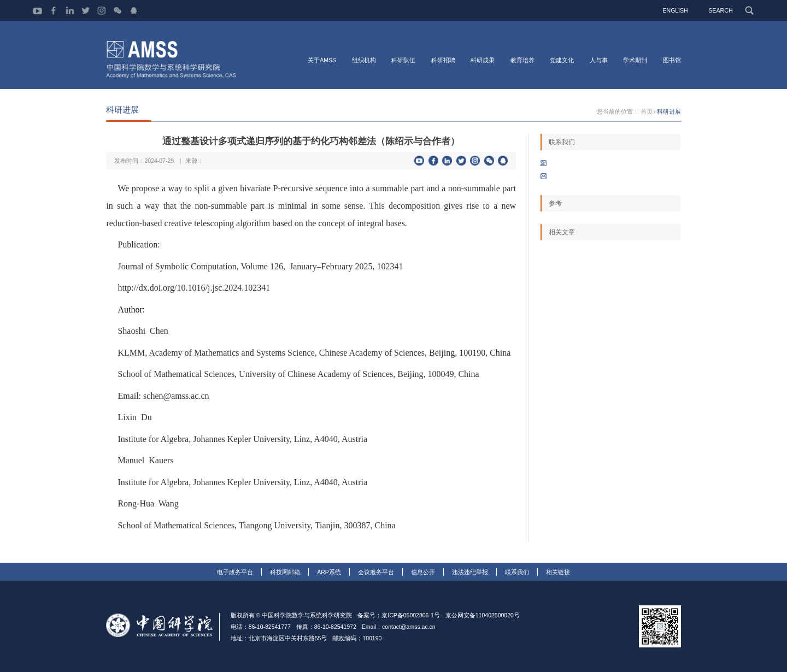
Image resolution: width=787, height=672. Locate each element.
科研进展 (669, 112)
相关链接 (558, 572)
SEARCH (721, 10)
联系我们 (517, 572)
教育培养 (522, 60)
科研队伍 (403, 60)
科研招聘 (443, 60)
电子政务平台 (235, 572)
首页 (647, 112)
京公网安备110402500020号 (483, 615)
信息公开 (423, 572)
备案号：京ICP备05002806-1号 (399, 615)
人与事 (599, 60)
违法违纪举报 (470, 572)
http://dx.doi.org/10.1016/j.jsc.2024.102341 (194, 288)
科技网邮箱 (285, 572)
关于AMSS (322, 60)
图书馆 (672, 60)
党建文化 (562, 60)
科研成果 (483, 60)
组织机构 (364, 60)
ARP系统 (329, 572)
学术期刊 (635, 60)
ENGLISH (676, 10)
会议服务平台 (376, 572)
